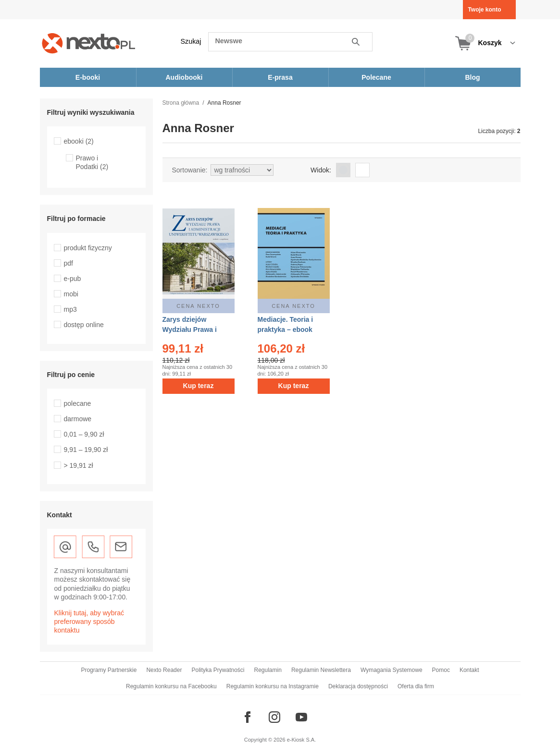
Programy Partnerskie (109, 670)
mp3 (70, 309)
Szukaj (191, 41)
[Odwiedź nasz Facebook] (248, 717)
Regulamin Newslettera (321, 670)
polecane (78, 403)
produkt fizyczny (88, 248)
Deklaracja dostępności (358, 686)
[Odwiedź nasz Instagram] (274, 717)
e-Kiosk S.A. (302, 740)
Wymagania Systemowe (392, 670)
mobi (71, 294)
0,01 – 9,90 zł (84, 434)
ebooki (79, 141)
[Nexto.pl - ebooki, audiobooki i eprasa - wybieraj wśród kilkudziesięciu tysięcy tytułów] (89, 43)
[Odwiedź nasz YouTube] (301, 717)
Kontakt (469, 670)
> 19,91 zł (79, 465)
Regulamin (268, 670)
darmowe (78, 419)
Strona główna (181, 103)
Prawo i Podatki (92, 162)
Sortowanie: (190, 170)
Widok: (321, 170)
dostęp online (84, 325)
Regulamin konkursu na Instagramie (273, 686)
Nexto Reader (164, 670)
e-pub (73, 279)
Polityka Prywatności (218, 670)
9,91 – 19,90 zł (86, 450)
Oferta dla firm (416, 686)
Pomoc (441, 670)
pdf (68, 263)
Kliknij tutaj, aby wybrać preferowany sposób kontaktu (89, 622)
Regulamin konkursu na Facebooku (171, 686)
